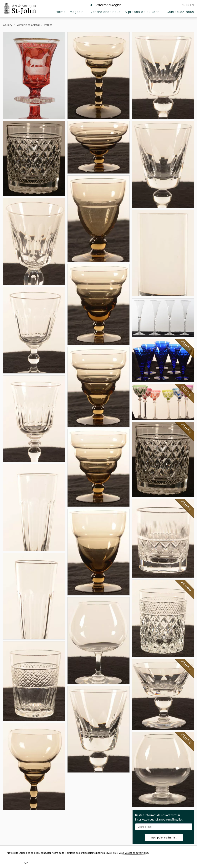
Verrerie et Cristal (28, 25)
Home (61, 12)
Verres (48, 25)
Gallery (8, 25)
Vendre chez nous (106, 12)
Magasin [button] (78, 12)
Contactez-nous (180, 12)
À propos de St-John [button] (144, 12)
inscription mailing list (164, 837)
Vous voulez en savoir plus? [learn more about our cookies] (134, 853)
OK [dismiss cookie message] (26, 863)
